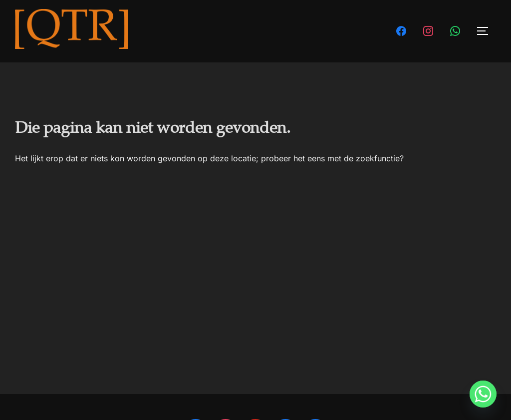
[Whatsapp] (483, 394)
